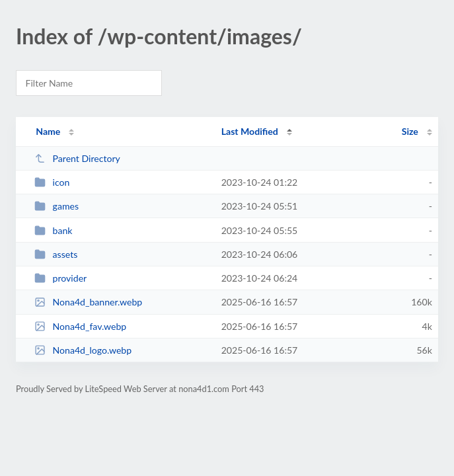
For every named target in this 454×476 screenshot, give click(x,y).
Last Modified (250, 131)
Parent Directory (77, 158)
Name (48, 131)
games (57, 206)
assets (56, 254)
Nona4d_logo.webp (83, 350)
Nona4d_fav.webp (80, 326)
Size (410, 131)
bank (53, 230)
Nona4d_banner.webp (88, 302)
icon (52, 182)
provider (60, 278)
